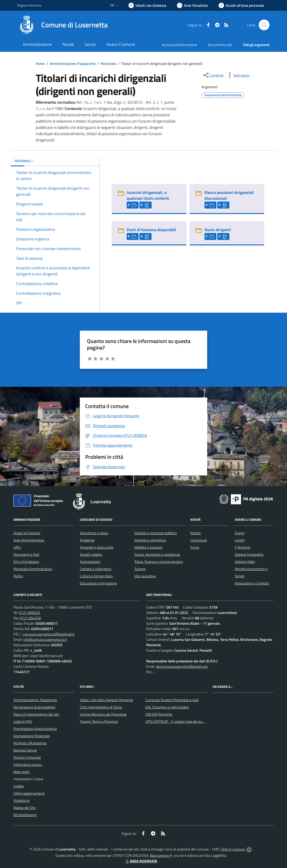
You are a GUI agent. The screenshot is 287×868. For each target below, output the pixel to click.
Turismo (140, 569)
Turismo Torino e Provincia (99, 721)
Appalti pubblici (91, 554)
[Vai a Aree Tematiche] (192, 5)
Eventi (240, 533)
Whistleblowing (25, 815)
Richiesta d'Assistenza (30, 743)
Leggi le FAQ (23, 721)
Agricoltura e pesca (94, 533)
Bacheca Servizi (25, 750)
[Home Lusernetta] (63, 25)
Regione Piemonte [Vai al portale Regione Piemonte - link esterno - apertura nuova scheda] (29, 5)
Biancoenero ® (161, 855)
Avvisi (195, 547)
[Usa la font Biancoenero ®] (147, 5)
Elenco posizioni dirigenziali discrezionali (229, 195)
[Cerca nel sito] (264, 25)
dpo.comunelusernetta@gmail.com (182, 666)
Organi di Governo (27, 533)
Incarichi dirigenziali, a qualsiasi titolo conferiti (148, 195)
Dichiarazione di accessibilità (34, 707)
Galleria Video (245, 562)
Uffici (17, 547)
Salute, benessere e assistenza (157, 554)
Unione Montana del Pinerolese (103, 714)
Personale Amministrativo (33, 569)
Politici (18, 576)
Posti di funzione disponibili (151, 230)
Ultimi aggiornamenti (29, 793)
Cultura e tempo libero (96, 576)
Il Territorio (242, 547)
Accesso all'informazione (179, 45)
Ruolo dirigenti (218, 230)
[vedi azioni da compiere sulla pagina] (238, 75)
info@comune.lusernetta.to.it (45, 639)
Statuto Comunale (27, 757)
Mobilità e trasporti (148, 547)
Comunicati (199, 540)
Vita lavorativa (145, 576)
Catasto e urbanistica (96, 569)
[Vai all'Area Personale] (241, 5)
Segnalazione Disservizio (32, 736)
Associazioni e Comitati (252, 583)
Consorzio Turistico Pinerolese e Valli (172, 700)
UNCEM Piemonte (159, 714)
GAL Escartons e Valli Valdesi (167, 707)
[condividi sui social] (213, 75)
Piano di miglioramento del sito (36, 714)
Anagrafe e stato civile (97, 547)
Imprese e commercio (150, 540)
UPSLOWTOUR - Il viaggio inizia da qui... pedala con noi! (186, 721)
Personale (108, 64)
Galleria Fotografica (249, 554)
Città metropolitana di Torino (101, 707)
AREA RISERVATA (141, 861)
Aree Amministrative (29, 540)
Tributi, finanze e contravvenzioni (159, 562)
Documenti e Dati (26, 554)
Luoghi (240, 540)
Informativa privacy (28, 765)
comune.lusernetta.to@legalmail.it (49, 634)
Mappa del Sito (25, 808)
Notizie (196, 533)
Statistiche (22, 800)
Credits (19, 786)
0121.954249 (30, 618)
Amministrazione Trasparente (73, 64)
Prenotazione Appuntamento (35, 729)
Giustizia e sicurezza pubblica (155, 533)
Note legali (22, 772)
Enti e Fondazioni (26, 562)
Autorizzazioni (90, 562)
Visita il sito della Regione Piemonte (106, 700)
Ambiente (87, 540)
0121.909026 (29, 613)
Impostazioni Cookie (28, 779)
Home (40, 64)
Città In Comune (233, 849)
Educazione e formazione (98, 583)
